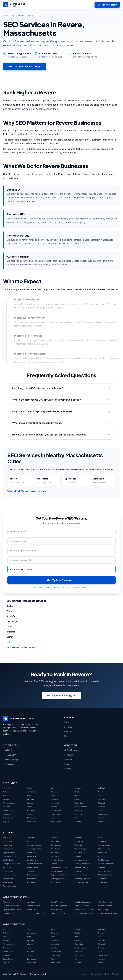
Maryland (102, 799)
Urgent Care (55, 856)
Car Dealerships (9, 860)
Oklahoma (7, 814)
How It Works (70, 731)
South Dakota (8, 818)
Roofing (68, 769)
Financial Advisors (81, 875)
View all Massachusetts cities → (22, 647)
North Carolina (56, 811)
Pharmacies (79, 856)
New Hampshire (81, 807)
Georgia (101, 792)
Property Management (59, 875)
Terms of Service (112, 974)
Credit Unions (8, 879)
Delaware (54, 792)
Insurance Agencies (11, 913)
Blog (66, 736)
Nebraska (31, 807)
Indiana (77, 796)
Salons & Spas (32, 853)
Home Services (104, 845)
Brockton (11, 632)
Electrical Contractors (11, 906)
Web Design (8, 882)
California (102, 788)
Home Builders (56, 910)
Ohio (100, 811)
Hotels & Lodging (105, 871)
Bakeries (30, 871)
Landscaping (8, 849)
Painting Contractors (82, 864)
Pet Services (56, 853)
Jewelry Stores (33, 860)
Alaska (29, 788)
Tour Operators (33, 875)
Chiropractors (56, 845)
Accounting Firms (105, 910)
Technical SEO (9, 755)
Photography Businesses (37, 913)
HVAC (100, 838)
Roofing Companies (35, 906)
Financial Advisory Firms (107, 913)
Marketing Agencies (82, 879)
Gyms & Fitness (9, 853)
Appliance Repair (81, 860)
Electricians (8, 841)
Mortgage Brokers (105, 875)
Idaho (29, 796)
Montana (6, 807)
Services (68, 727)
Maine (77, 799)
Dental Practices (57, 902)
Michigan (30, 803)
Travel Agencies (9, 875)
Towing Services (10, 886)
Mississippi (79, 803)
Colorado (7, 792)
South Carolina (104, 814)
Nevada (54, 807)
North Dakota (79, 811)
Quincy (10, 637)
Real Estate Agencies (59, 906)
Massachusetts (17, 15)
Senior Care (103, 853)
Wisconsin (78, 822)
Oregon (30, 814)
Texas (53, 818)
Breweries (78, 871)
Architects (7, 867)
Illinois (53, 796)
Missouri (101, 803)
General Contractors (106, 864)
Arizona (54, 788)
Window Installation (34, 864)
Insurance (102, 841)
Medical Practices (34, 845)
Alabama (6, 788)
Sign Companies (57, 882)
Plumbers (78, 838)
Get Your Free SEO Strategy (24, 67)
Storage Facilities (105, 849)
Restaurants (69, 755)
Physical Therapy (10, 856)
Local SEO (8, 750)
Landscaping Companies (84, 910)
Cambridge (12, 621)
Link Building (9, 764)
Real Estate (79, 841)
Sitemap (83, 974)
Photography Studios (59, 867)
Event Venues (80, 867)
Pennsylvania (56, 814)
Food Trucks (8, 871)
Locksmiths (103, 882)
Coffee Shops (56, 871)
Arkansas (78, 788)
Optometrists (103, 856)
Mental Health (32, 856)
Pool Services (104, 860)
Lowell (10, 627)
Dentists (68, 764)
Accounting (7, 845)
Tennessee (31, 818)
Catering (101, 867)
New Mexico (8, 811)
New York (31, 811)
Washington (31, 822)
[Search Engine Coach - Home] (14, 5)
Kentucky (31, 799)
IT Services (103, 879)
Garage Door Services (12, 864)
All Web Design (71, 750)
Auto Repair (55, 841)
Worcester (12, 611)
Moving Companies (82, 849)
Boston (10, 606)
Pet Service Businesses (84, 913)
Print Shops (31, 882)
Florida (77, 792)
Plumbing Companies (83, 902)
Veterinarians (79, 845)
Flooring (54, 864)
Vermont (101, 818)
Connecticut (32, 792)
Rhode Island (79, 814)
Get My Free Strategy (61, 695)
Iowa (100, 796)
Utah (76, 818)
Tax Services (32, 879)
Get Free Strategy (107, 5)
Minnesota (55, 803)
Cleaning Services (34, 849)
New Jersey (103, 807)
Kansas (6, 799)
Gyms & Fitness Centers (12, 910)
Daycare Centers (81, 853)
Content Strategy (11, 759)
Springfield (12, 616)
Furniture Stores (57, 860)
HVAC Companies (105, 902)
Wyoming (102, 822)
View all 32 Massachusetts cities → (28, 491)
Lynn (9, 642)
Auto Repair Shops (82, 906)
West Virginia (56, 822)
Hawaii (6, 796)
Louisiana (54, 799)
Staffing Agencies (58, 879)
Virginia (6, 822)
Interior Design (33, 867)
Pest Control (55, 849)
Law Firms (68, 759)
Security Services (81, 882)
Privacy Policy (96, 974)
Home (6, 15)
